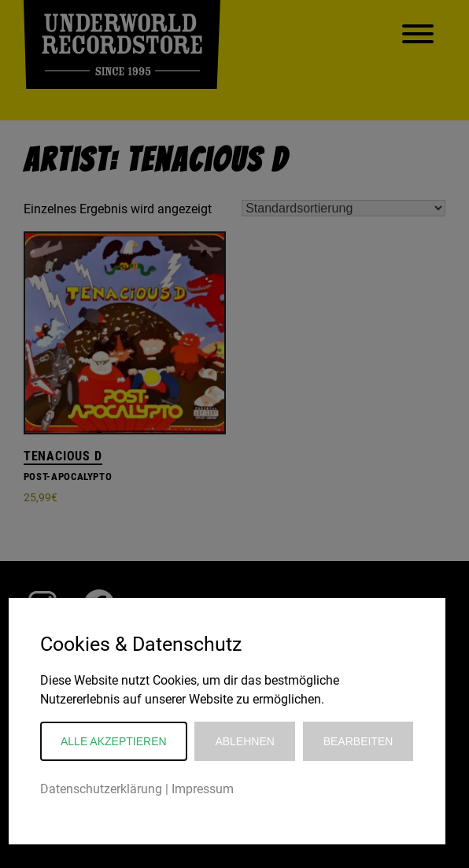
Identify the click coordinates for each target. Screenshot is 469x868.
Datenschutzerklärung (101, 789)
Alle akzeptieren (114, 741)
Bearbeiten (358, 741)
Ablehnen (244, 741)
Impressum (203, 789)
